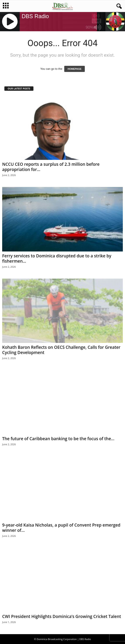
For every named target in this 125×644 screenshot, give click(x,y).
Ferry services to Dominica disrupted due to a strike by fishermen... (57, 258)
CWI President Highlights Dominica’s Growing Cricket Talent (62, 616)
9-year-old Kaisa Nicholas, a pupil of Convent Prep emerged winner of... (61, 528)
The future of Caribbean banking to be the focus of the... (58, 439)
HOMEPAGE (74, 69)
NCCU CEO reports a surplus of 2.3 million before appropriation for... (51, 167)
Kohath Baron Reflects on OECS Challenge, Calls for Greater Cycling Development (61, 350)
